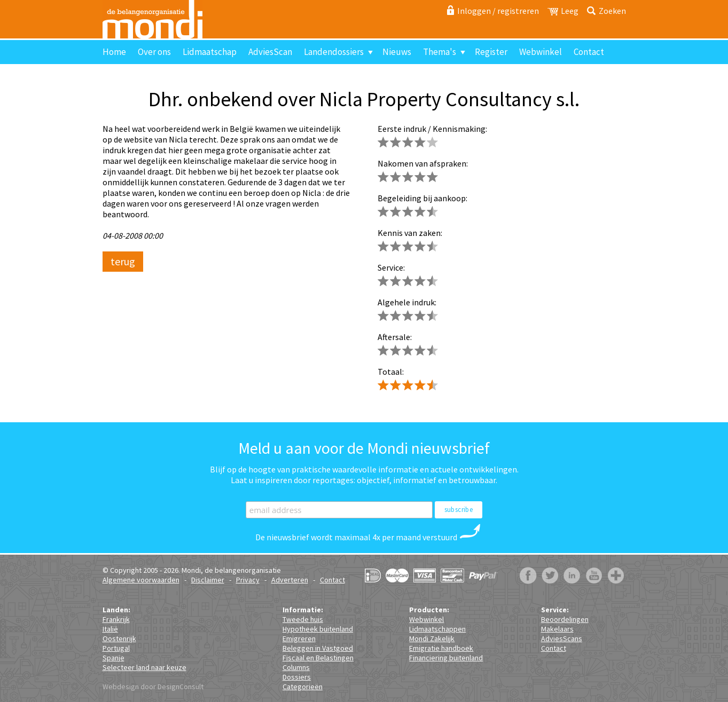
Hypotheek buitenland (318, 629)
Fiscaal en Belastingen (318, 658)
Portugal (116, 648)
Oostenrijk (119, 638)
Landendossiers (334, 52)
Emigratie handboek (441, 648)
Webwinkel (541, 52)
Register (491, 52)
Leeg (570, 11)
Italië (110, 629)
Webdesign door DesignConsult (153, 687)
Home (114, 52)
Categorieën (303, 687)
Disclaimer (208, 580)
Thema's (440, 52)
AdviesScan (270, 52)
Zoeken (612, 11)
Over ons (154, 52)
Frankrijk (116, 619)
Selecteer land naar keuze (144, 667)
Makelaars (557, 629)
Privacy (248, 580)
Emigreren (299, 638)
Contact (589, 52)
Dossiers (297, 677)
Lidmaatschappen (437, 629)
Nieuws (397, 52)
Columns (296, 667)
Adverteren (290, 580)
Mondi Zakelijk (432, 638)
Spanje (113, 658)
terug (123, 261)
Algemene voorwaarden (141, 580)
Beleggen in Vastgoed (318, 648)
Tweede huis (303, 619)
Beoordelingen (565, 619)
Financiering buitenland (446, 658)
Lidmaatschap (210, 52)
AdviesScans (562, 638)
